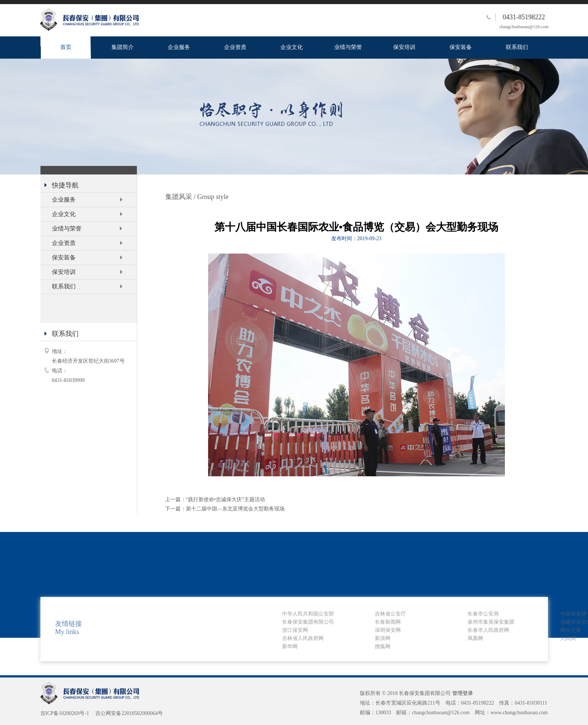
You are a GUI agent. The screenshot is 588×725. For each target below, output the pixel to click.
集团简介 (123, 47)
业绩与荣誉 (347, 47)
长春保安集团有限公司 (459, 622)
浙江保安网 (446, 630)
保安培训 (404, 47)
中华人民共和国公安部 (459, 614)
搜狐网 (533, 646)
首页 (66, 47)
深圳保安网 (539, 630)
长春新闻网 (539, 622)
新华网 (441, 646)
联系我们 (516, 47)
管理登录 (463, 693)
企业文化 (292, 47)
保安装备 (460, 47)
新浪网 (533, 638)
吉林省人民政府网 (454, 638)
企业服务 (179, 47)
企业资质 (235, 47)
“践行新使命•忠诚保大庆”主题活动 (225, 499)
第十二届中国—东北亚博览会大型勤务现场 (235, 509)
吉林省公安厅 (541, 614)
